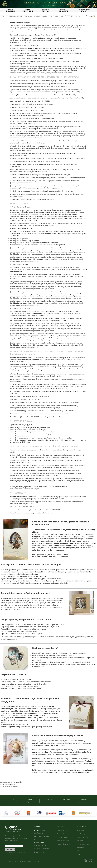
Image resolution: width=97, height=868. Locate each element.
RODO (79, 851)
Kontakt (79, 16)
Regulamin (80, 841)
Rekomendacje (16, 16)
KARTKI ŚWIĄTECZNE (10, 10)
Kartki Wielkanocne (62, 830)
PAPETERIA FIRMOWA (45, 10)
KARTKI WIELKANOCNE (28, 10)
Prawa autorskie (82, 847)
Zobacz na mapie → (40, 852)
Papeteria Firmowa (62, 837)
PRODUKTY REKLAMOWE (64, 10)
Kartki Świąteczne (62, 834)
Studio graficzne (32, 16)
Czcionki (59, 16)
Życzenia (69, 16)
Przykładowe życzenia (83, 837)
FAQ (78, 854)
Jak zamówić (48, 16)
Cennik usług (81, 834)
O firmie (4, 16)
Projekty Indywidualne (63, 844)
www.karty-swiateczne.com (19, 706)
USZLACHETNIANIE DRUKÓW (84, 10)
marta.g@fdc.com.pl (40, 845)
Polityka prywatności (83, 844)
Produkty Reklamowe (63, 841)
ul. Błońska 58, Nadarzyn (42, 849)
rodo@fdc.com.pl (28, 507)
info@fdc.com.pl (39, 833)
